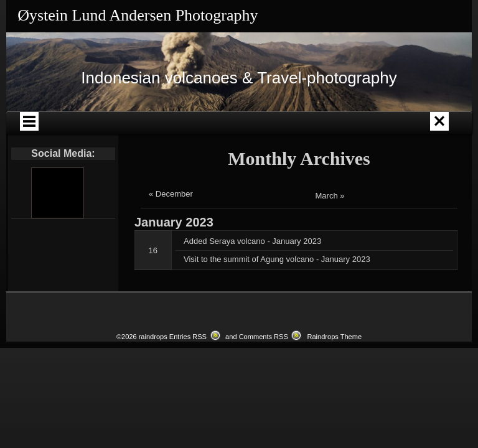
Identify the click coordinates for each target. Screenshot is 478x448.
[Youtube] (57, 193)
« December (171, 194)
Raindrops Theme (334, 337)
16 (153, 250)
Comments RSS (264, 337)
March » (330, 196)
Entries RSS (188, 337)
